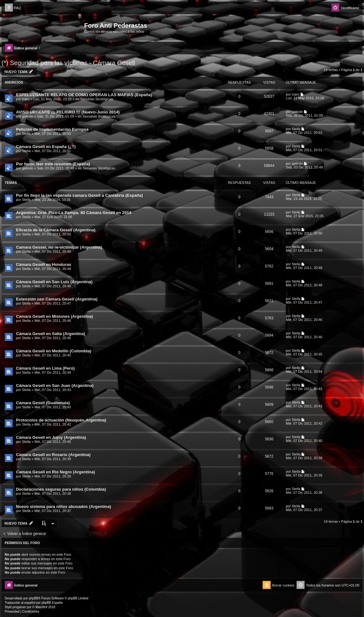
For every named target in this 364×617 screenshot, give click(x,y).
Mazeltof (41, 607)
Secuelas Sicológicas (96, 99)
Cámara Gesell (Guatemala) (43, 403)
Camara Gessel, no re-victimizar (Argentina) (59, 247)
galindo (27, 116)
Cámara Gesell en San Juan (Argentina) (55, 386)
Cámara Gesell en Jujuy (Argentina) (51, 437)
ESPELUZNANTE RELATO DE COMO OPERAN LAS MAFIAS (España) (84, 95)
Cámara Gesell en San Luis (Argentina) (54, 282)
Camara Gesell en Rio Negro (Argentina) (55, 472)
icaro (26, 99)
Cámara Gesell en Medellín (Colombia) (54, 351)
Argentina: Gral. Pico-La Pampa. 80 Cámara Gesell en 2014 (74, 213)
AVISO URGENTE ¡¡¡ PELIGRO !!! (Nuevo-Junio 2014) (68, 112)
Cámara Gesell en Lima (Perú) (45, 368)
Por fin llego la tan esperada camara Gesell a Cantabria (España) (79, 195)
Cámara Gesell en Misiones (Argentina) (54, 316)
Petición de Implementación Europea (52, 129)
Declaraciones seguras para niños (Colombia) (61, 489)
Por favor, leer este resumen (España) (53, 164)
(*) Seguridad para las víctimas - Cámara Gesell (68, 63)
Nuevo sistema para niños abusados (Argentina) (64, 507)
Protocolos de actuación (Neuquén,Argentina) (61, 420)
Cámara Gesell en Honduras (44, 264)
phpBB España (52, 603)
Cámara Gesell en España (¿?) (46, 147)
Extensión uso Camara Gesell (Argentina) (57, 299)
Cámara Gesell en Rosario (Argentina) (53, 455)
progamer (19, 607)
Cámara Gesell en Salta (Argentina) (51, 334)
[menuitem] (13, 8)
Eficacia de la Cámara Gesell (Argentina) (56, 230)
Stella (26, 134)
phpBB (34, 598)
